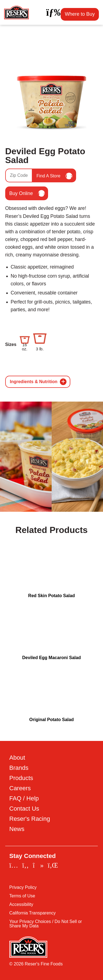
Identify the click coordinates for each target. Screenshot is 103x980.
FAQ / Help (24, 798)
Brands (19, 768)
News (17, 829)
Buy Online (27, 193)
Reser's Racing (30, 819)
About (17, 758)
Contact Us (24, 809)
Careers (20, 788)
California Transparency (33, 913)
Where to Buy (80, 14)
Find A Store (54, 176)
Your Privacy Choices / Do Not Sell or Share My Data (46, 924)
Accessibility (21, 905)
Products (21, 778)
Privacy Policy (23, 887)
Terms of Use (22, 896)
